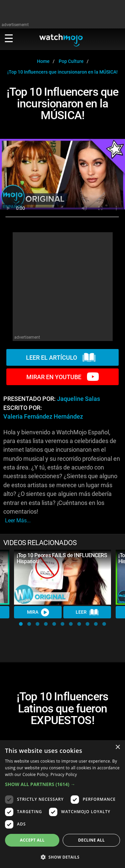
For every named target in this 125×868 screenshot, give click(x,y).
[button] (21, 624)
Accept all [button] (32, 840)
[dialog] (62, 804)
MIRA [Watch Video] (38, 612)
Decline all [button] (91, 840)
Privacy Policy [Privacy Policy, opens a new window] (64, 774)
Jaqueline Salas (78, 399)
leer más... (18, 520)
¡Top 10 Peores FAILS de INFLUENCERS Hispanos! (62, 558)
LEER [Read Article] (87, 612)
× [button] (117, 747)
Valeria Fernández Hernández (43, 417)
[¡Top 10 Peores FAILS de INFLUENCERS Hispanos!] (62, 577)
